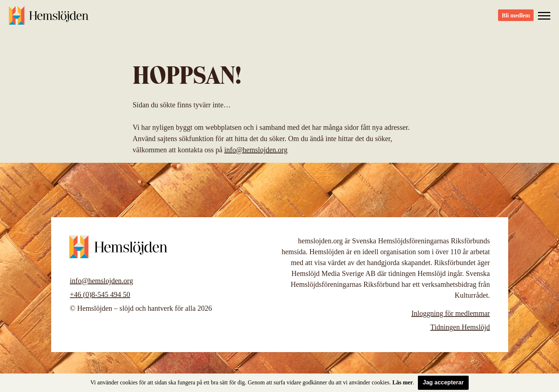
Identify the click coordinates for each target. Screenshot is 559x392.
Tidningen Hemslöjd (460, 327)
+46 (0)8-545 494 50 (100, 294)
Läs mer (403, 382)
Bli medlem (516, 18)
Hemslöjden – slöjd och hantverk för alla (49, 18)
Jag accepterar (443, 382)
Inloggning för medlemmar (451, 313)
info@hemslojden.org (256, 150)
